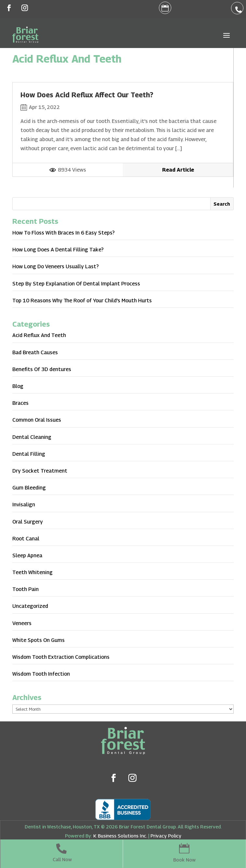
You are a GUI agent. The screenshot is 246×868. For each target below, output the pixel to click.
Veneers (22, 623)
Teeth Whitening (32, 572)
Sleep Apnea (27, 555)
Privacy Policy (166, 836)
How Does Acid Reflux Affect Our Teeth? (87, 95)
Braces (20, 403)
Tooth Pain (26, 589)
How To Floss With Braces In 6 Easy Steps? (64, 233)
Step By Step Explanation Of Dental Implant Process (76, 284)
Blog (18, 386)
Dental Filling (29, 454)
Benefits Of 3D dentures (42, 369)
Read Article (178, 170)
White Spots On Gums (39, 640)
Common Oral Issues (37, 420)
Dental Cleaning (32, 437)
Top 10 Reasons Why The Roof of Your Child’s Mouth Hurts (82, 301)
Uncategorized (30, 606)
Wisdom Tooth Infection (41, 674)
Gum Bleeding (29, 488)
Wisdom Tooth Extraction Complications (61, 657)
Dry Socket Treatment (40, 471)
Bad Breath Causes (35, 352)
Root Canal (26, 539)
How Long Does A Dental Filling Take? (58, 250)
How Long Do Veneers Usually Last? (56, 266)
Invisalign (24, 505)
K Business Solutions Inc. (120, 836)
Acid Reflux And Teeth (39, 335)
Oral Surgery (28, 522)
